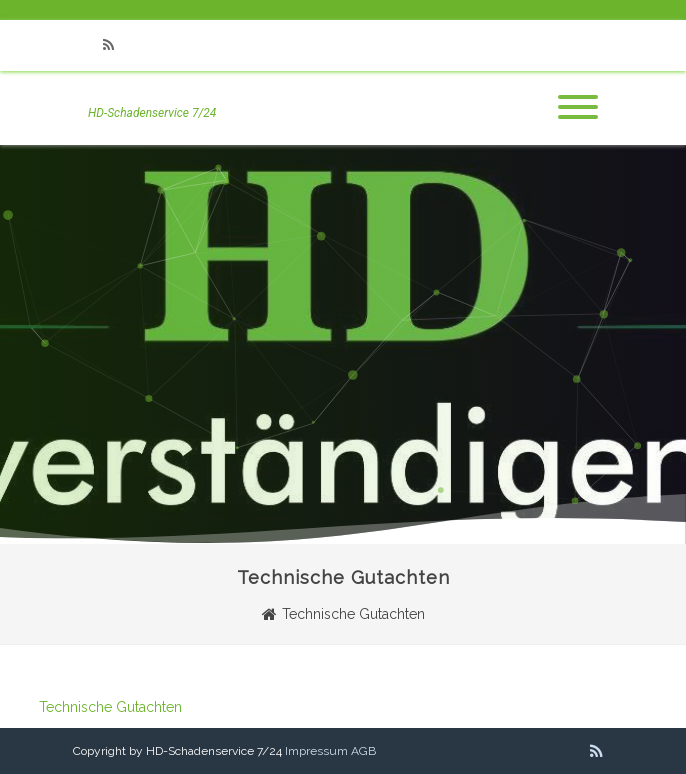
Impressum (316, 751)
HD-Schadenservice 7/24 (152, 113)
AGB (363, 751)
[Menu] (578, 108)
